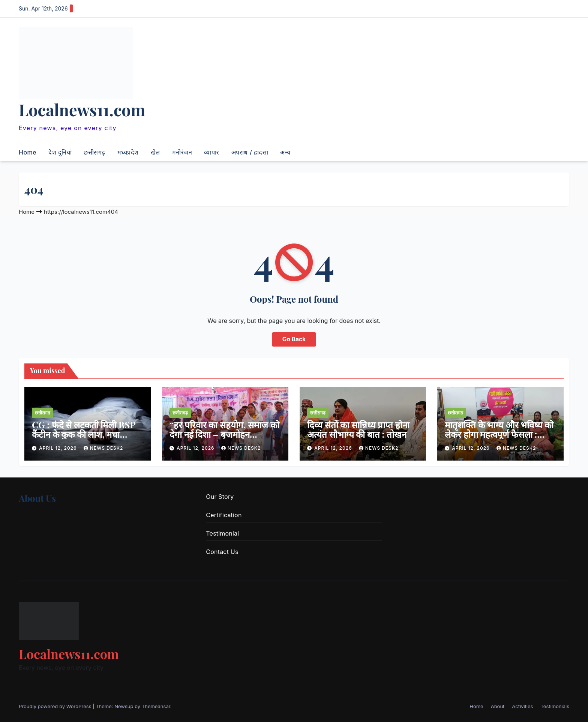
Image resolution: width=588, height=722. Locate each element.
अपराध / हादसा (250, 152)
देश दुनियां (60, 152)
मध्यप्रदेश (128, 152)
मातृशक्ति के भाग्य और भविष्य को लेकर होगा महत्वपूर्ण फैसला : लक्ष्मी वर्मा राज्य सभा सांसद (499, 434)
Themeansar (156, 706)
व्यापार (212, 152)
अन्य (285, 152)
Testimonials (555, 706)
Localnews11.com (82, 110)
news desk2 (103, 448)
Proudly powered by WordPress (56, 706)
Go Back (294, 339)
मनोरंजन (182, 152)
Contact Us (222, 552)
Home (28, 152)
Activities (522, 706)
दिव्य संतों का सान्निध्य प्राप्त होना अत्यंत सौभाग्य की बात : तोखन (358, 429)
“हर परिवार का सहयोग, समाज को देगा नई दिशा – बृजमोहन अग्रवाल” (224, 434)
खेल (155, 152)
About (498, 706)
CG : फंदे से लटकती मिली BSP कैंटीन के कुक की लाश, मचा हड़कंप (84, 434)
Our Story (220, 497)
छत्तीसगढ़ (94, 152)
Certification (224, 515)
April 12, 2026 (59, 448)
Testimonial (222, 533)
